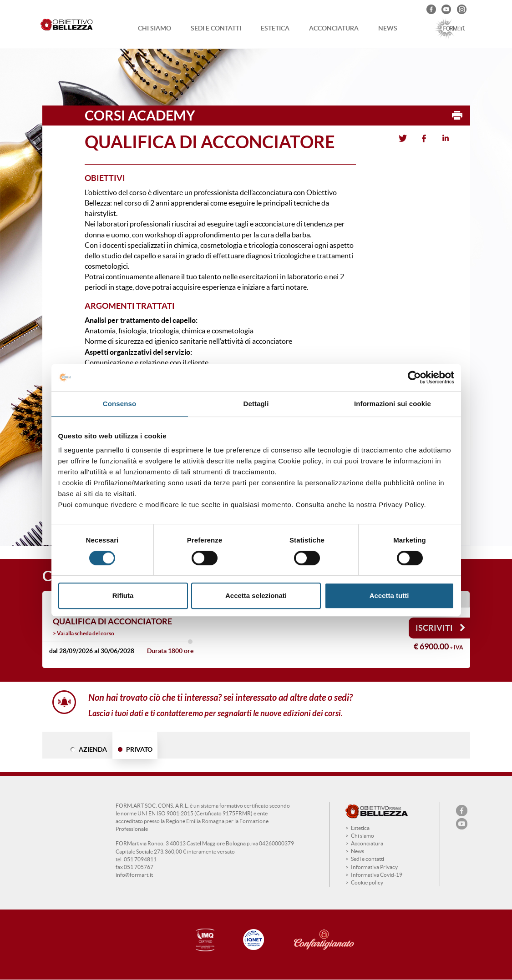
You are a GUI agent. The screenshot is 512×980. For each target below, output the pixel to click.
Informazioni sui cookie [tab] (393, 404)
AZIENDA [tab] (93, 749)
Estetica (275, 28)
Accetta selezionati (256, 596)
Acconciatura (334, 28)
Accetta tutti (389, 596)
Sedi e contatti (216, 28)
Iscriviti (441, 628)
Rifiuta (123, 596)
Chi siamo (155, 28)
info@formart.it (134, 875)
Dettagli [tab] (256, 404)
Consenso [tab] (119, 404)
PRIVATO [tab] (139, 749)
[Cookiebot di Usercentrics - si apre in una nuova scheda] (414, 377)
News (388, 28)
